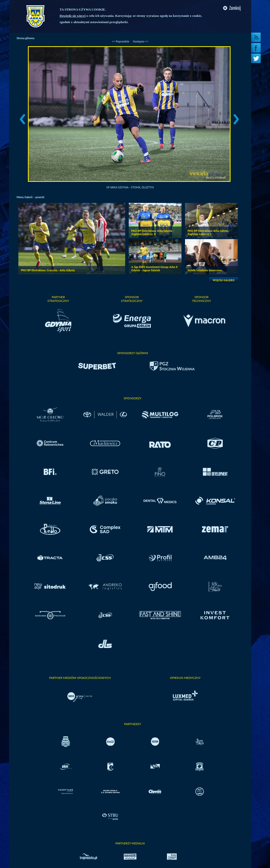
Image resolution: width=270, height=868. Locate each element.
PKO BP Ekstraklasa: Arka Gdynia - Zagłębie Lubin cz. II (153, 232)
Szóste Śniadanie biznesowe (205, 270)
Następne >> (141, 41)
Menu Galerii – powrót (30, 197)
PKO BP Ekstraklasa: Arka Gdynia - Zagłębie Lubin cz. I (209, 232)
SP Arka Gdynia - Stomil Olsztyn (130, 187)
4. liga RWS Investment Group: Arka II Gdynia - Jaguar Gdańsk (154, 268)
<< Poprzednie (121, 41)
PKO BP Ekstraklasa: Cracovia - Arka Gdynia (48, 270)
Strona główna (26, 38)
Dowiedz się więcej (73, 16)
